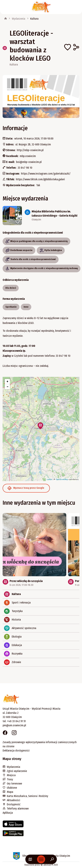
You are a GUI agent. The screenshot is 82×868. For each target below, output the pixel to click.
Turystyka (13, 611)
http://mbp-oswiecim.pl (30, 150)
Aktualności (11, 800)
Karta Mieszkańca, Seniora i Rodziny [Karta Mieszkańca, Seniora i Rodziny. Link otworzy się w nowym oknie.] (25, 796)
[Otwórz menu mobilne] (41, 859)
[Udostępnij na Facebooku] (76, 48)
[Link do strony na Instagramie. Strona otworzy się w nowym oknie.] (14, 733)
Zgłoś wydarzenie (15, 771)
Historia (12, 620)
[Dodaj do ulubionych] (67, 48)
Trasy (8, 779)
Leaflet (49, 479)
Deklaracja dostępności (16, 751)
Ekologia (13, 637)
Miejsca (9, 775)
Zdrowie (13, 662)
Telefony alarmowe (16, 809)
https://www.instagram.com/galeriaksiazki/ (46, 174)
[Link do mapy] (30, 859)
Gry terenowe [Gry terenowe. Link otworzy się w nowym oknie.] (12, 784)
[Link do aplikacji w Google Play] (41, 835)
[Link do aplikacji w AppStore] (41, 825)
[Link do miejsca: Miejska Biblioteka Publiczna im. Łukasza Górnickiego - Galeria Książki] (41, 216)
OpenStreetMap (62, 479)
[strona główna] (6, 19)
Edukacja (13, 645)
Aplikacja (8, 813)
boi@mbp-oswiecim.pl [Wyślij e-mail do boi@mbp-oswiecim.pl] (29, 162)
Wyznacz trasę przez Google (26, 488)
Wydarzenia (19, 19)
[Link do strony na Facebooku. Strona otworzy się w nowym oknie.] (5, 733)
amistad (46, 865)
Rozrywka (13, 654)
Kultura (34, 19)
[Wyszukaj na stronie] (52, 859)
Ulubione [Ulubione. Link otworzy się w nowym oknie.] (10, 788)
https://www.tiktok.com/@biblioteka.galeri (40, 179)
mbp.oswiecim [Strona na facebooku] (28, 156)
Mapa (8, 792)
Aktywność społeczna (20, 628)
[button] (40, 426)
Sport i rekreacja (17, 603)
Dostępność (12, 804)
